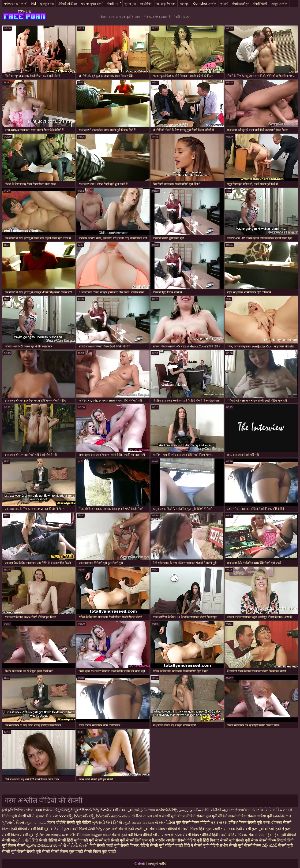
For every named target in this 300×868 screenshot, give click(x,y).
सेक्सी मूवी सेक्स (247, 840)
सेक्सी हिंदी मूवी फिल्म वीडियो (132, 835)
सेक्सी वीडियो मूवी (190, 840)
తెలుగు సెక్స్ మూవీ (96, 810)
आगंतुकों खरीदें (157, 864)
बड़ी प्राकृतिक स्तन (166, 4)
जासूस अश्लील (279, 4)
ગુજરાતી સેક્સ (13, 822)
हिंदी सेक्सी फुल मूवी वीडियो (255, 829)
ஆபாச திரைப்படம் (238, 810)
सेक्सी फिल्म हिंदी (261, 835)
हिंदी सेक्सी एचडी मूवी (105, 845)
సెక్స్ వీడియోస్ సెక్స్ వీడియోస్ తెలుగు (94, 816)
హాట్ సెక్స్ (95, 829)
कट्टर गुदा (184, 4)
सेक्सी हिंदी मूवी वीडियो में (45, 829)
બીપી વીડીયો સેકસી (73, 845)
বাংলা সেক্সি (152, 816)
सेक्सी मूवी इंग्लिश (33, 835)
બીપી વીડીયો (212, 810)
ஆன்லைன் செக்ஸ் (139, 822)
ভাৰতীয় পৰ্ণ (282, 816)
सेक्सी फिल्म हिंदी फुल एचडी (201, 829)
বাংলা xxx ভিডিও (40, 810)
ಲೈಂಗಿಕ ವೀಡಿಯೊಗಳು (42, 845)
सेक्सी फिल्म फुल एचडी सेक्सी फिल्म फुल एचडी (83, 851)
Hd (34, 4)
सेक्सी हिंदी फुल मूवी (140, 840)
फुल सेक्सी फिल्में (75, 829)
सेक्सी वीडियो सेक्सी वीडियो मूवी (251, 816)
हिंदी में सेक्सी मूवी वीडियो (201, 845)
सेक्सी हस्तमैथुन (241, 4)
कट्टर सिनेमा (146, 4)
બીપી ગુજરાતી (38, 816)
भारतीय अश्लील (166, 840)
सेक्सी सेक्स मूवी (121, 810)
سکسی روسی (190, 810)
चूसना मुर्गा (130, 4)
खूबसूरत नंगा (47, 4)
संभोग (224, 845)
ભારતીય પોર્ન (21, 840)
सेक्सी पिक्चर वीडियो (135, 845)
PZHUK (24, 12)
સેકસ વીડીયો (133, 816)
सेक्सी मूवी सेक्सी (38, 851)
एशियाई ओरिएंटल (67, 4)
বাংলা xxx (58, 816)
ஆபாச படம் (36, 822)
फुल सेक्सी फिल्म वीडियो (193, 822)
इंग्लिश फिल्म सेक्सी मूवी (246, 822)
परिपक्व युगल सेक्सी (92, 4)
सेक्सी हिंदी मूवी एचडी (73, 840)
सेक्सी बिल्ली (260, 4)
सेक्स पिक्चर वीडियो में (165, 829)
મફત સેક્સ (219, 822)
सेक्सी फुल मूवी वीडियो (212, 816)
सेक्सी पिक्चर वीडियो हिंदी (201, 835)
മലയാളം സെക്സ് (62, 835)
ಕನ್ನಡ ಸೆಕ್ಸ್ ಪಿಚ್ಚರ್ (68, 810)
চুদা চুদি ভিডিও (13, 810)
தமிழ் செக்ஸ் (144, 810)
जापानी (224, 4)
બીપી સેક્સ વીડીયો (167, 835)
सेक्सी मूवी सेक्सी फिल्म (245, 845)
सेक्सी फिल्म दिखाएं (273, 840)
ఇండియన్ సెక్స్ (167, 810)
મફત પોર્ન (110, 829)
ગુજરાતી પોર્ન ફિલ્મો (107, 822)
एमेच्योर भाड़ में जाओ (16, 4)
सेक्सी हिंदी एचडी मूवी (134, 829)
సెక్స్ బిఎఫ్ (270, 845)
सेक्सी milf (114, 4)
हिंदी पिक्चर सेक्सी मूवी (219, 840)
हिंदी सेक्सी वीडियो (44, 840)
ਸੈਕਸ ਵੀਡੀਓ (56, 822)
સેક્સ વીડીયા (165, 822)
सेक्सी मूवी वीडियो (79, 822)
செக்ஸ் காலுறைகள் (95, 835)
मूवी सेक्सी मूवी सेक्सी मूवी (107, 840)
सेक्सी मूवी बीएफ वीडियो (179, 816)
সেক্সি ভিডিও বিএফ (270, 810)
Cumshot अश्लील (205, 4)
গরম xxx (228, 829)
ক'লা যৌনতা (273, 822)
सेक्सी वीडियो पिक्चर (234, 835)
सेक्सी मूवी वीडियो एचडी (167, 845)
